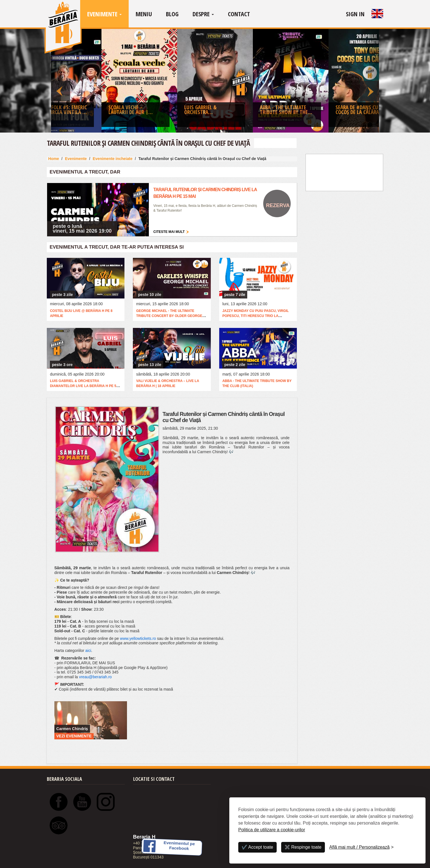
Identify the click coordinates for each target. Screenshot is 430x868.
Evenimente (104, 14)
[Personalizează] (362, 847)
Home (54, 159)
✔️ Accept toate (257, 847)
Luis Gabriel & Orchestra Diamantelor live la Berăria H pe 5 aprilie (83, 386)
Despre (203, 14)
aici (88, 651)
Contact (239, 14)
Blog (172, 14)
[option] (215, 82)
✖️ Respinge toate (303, 847)
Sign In (355, 14)
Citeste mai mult (169, 232)
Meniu (144, 14)
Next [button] (369, 81)
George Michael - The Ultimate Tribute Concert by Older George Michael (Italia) (169, 316)
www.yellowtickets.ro (138, 638)
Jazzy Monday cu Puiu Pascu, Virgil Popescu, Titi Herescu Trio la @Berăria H (256, 316)
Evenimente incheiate (113, 159)
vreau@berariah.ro (95, 677)
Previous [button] (61, 81)
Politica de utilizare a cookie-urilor (272, 830)
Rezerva (278, 205)
